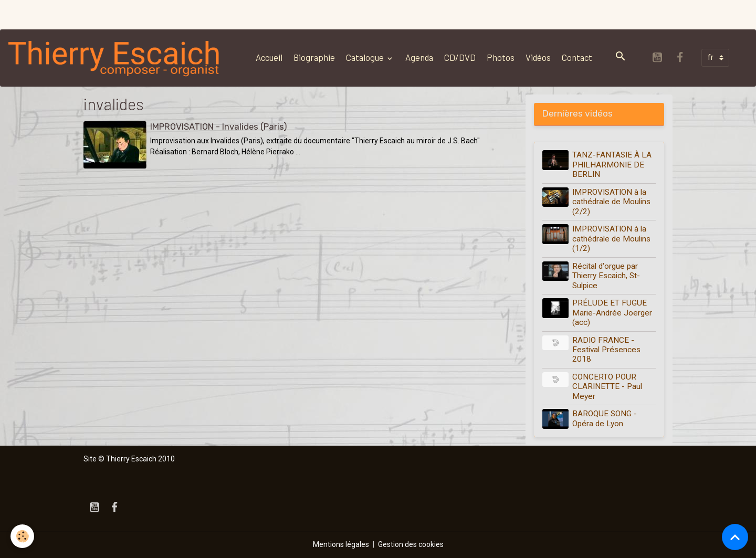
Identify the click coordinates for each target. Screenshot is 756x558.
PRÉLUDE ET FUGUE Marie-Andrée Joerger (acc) (612, 313)
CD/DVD (460, 57)
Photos (501, 57)
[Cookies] (22, 536)
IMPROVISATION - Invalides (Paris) (219, 127)
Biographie (314, 57)
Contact (577, 57)
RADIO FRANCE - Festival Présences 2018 (606, 350)
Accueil (269, 57)
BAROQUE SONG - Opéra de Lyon (605, 418)
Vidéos (538, 57)
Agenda (419, 57)
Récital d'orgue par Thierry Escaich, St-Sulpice (606, 276)
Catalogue (366, 57)
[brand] (117, 58)
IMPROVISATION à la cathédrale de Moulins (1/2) (611, 239)
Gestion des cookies (411, 544)
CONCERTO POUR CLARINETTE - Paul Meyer (607, 387)
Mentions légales (341, 544)
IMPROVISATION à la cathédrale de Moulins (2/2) (611, 202)
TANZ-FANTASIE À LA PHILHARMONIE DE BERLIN (612, 165)
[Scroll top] (735, 537)
